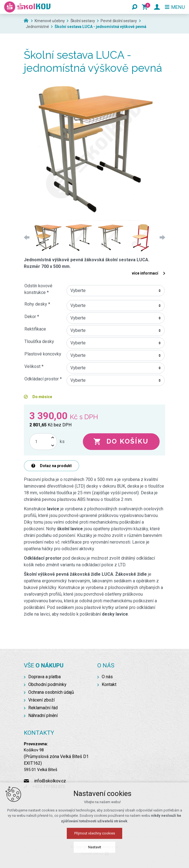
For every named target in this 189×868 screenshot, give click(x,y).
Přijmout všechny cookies (95, 833)
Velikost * (34, 366)
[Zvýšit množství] (53, 438)
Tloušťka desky (39, 341)
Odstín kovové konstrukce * (38, 289)
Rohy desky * (37, 304)
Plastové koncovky (43, 354)
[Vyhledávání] (135, 7)
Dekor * (32, 317)
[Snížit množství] (53, 446)
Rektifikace (35, 329)
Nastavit (95, 847)
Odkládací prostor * (43, 379)
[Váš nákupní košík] (146, 7)
